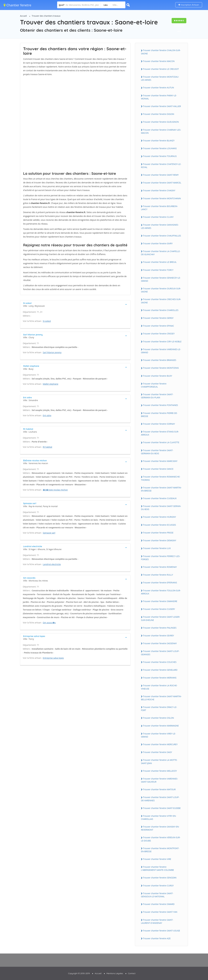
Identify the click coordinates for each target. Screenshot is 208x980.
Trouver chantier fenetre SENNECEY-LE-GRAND (161, 279)
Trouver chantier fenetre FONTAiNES (160, 405)
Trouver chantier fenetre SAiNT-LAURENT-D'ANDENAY (157, 921)
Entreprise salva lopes (53, 658)
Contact (132, 973)
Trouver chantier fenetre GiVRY (158, 243)
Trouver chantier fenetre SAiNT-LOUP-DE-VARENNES (160, 799)
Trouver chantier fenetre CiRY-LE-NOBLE (162, 342)
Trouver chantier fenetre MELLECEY (160, 771)
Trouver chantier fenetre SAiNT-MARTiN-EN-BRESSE (161, 489)
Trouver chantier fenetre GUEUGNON (161, 122)
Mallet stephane (51, 384)
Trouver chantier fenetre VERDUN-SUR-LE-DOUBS (161, 839)
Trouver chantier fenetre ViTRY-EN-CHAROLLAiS (159, 817)
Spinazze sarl (49, 533)
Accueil (23, 16)
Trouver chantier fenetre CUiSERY (159, 609)
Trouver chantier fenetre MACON (159, 61)
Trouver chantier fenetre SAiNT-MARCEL (162, 183)
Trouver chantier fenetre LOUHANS (160, 148)
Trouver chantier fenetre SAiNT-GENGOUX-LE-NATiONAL (157, 895)
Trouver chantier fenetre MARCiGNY (160, 461)
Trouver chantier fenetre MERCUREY (160, 744)
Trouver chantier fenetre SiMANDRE (160, 601)
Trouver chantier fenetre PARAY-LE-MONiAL (159, 97)
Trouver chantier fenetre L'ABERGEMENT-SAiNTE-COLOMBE (157, 868)
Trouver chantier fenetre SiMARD (159, 904)
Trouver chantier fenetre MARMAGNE (161, 726)
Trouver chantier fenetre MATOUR (159, 789)
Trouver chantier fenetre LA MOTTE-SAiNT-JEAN (159, 762)
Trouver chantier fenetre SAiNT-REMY (161, 175)
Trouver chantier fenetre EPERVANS (160, 583)
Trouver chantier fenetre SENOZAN (160, 878)
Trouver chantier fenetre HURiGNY (159, 517)
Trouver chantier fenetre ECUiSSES (159, 525)
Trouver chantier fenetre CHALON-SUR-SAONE (161, 52)
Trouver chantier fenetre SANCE (158, 469)
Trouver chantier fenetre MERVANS (160, 678)
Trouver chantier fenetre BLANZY (159, 141)
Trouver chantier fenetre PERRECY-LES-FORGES (161, 558)
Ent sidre (47, 415)
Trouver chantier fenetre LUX (157, 548)
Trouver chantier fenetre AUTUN (158, 88)
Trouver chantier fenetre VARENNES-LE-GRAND (161, 351)
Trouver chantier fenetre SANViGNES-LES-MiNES (160, 226)
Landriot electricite (52, 564)
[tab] (75, 304)
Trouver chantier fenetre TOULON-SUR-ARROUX (161, 592)
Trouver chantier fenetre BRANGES (160, 360)
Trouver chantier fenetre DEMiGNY (160, 540)
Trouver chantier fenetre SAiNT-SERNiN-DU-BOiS (161, 508)
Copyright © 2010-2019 (79, 973)
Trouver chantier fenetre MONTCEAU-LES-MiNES (160, 78)
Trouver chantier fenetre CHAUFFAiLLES (162, 236)
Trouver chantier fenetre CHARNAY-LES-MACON (161, 131)
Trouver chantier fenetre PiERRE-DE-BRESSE (159, 415)
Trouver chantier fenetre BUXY (157, 376)
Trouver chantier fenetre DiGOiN (159, 114)
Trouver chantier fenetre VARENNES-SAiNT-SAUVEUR (159, 780)
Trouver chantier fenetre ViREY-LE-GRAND (158, 735)
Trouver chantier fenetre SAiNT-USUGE (161, 931)
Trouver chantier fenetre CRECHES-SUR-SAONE (161, 301)
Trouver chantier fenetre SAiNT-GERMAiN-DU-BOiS (157, 452)
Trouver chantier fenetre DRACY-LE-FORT (159, 709)
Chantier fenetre (17, 5)
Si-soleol (47, 321)
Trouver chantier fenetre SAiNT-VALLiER (162, 106)
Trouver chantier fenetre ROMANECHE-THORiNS (161, 478)
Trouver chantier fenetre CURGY (158, 886)
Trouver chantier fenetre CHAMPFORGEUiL (154, 385)
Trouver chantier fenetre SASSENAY (160, 643)
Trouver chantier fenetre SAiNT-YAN (160, 912)
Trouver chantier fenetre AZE (157, 938)
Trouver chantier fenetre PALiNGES (160, 628)
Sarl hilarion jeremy (52, 352)
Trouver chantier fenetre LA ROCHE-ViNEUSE (159, 687)
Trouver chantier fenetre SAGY (157, 752)
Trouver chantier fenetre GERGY (158, 318)
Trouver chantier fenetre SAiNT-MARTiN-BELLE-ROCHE (161, 698)
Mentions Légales (115, 973)
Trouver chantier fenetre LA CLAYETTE (161, 442)
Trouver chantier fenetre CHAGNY (159, 190)
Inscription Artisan (189, 5)
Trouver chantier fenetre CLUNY (158, 217)
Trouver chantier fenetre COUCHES (160, 662)
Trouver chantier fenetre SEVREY (158, 636)
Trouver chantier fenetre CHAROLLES (161, 310)
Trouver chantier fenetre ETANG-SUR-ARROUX (160, 433)
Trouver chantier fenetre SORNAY (159, 424)
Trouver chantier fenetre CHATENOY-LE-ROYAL (161, 166)
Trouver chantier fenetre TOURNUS (160, 156)
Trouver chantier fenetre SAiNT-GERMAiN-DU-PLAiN (157, 396)
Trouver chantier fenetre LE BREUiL (160, 262)
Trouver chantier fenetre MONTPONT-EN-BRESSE (160, 850)
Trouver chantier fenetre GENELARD (160, 670)
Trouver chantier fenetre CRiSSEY (159, 334)
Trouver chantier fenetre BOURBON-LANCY (159, 208)
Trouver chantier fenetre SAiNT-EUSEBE (162, 808)
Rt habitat (48, 447)
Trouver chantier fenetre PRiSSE (158, 533)
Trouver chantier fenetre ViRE (157, 859)
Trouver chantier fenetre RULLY (158, 575)
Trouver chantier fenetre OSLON (158, 718)
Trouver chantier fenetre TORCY (158, 270)
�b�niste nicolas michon (55, 490)
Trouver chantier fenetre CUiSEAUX (160, 498)
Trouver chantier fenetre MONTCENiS (161, 368)
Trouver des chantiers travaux (46, 16)
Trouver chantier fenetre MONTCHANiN (162, 198)
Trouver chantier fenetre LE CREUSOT (161, 69)
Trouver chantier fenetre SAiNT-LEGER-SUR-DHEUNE (160, 618)
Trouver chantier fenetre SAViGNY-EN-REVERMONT (160, 828)
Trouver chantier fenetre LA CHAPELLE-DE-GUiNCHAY (161, 253)
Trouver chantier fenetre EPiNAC (158, 326)
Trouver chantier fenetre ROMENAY (160, 567)
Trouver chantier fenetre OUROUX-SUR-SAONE (161, 290)
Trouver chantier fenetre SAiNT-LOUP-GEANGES (160, 653)
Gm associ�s (49, 623)
